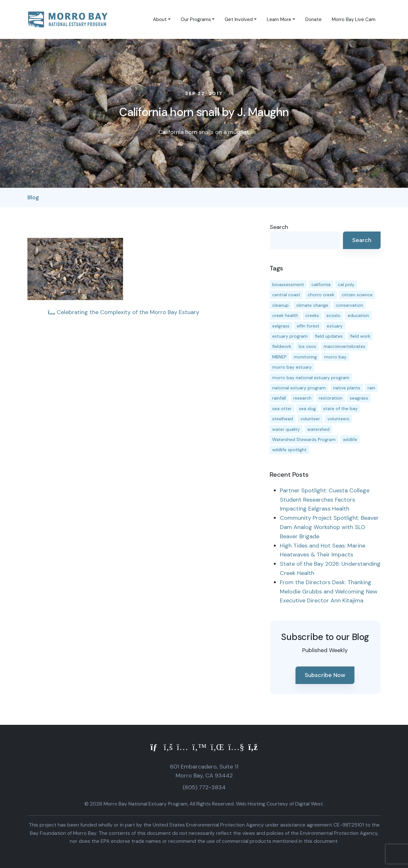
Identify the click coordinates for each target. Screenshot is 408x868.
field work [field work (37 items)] (360, 336)
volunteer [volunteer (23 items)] (310, 419)
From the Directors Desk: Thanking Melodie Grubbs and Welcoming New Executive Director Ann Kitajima (329, 592)
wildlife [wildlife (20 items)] (350, 439)
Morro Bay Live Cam (354, 19)
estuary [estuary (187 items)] (335, 326)
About (160, 19)
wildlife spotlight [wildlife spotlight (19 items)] (289, 450)
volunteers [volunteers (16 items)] (338, 419)
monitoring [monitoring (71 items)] (305, 357)
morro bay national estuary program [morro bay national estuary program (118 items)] (311, 378)
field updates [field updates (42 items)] (329, 336)
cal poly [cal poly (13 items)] (346, 284)
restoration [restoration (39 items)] (331, 398)
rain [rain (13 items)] (371, 388)
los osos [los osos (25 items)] (307, 346)
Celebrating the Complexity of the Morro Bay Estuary (124, 312)
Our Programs (196, 19)
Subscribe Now (325, 675)
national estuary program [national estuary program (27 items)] (299, 388)
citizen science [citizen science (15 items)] (357, 295)
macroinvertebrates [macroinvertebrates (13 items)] (344, 346)
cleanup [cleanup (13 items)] (280, 305)
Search (279, 227)
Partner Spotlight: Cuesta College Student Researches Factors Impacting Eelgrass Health (325, 500)
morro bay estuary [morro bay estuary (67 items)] (292, 367)
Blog (33, 197)
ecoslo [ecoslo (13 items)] (333, 315)
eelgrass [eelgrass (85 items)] (281, 326)
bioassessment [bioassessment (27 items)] (288, 284)
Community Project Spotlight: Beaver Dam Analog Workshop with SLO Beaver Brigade (329, 527)
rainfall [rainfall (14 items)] (279, 398)
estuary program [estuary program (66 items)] (290, 336)
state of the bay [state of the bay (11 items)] (340, 408)
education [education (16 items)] (358, 315)
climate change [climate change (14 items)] (312, 305)
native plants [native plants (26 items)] (347, 388)
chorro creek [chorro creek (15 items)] (321, 295)
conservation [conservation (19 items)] (349, 305)
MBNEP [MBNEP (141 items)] (279, 357)
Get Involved (239, 19)
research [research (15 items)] (302, 398)
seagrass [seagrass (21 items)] (359, 398)
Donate (313, 19)
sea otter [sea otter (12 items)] (282, 408)
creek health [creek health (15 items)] (285, 315)
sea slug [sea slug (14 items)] (307, 408)
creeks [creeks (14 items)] (312, 315)
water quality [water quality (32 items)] (286, 429)
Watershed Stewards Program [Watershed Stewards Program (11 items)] (304, 439)
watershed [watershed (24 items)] (318, 429)
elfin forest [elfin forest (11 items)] (308, 326)
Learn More (279, 19)
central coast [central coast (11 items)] (286, 295)
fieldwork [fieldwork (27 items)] (282, 346)
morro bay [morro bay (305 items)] (335, 357)
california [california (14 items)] (321, 284)
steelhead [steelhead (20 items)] (283, 419)
